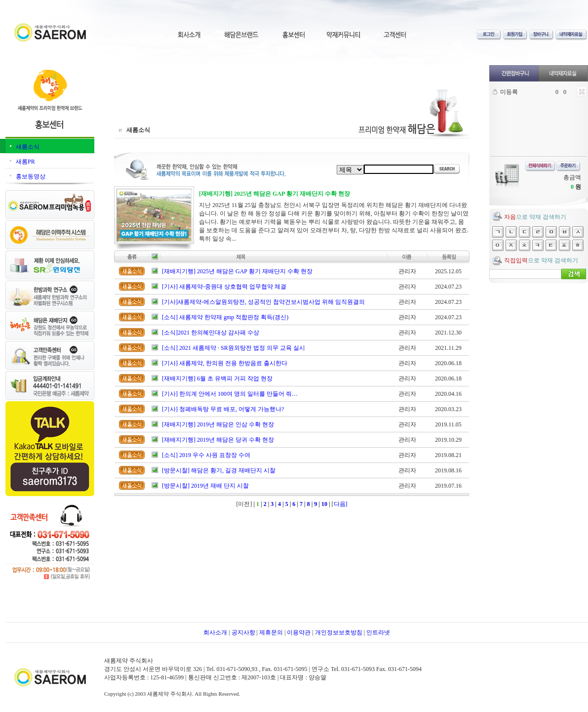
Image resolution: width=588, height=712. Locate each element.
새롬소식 (28, 147)
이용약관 (299, 632)
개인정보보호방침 (339, 632)
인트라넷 (378, 632)
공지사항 (243, 632)
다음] (341, 504)
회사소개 (215, 632)
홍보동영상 (31, 176)
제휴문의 (271, 632)
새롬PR (25, 162)
